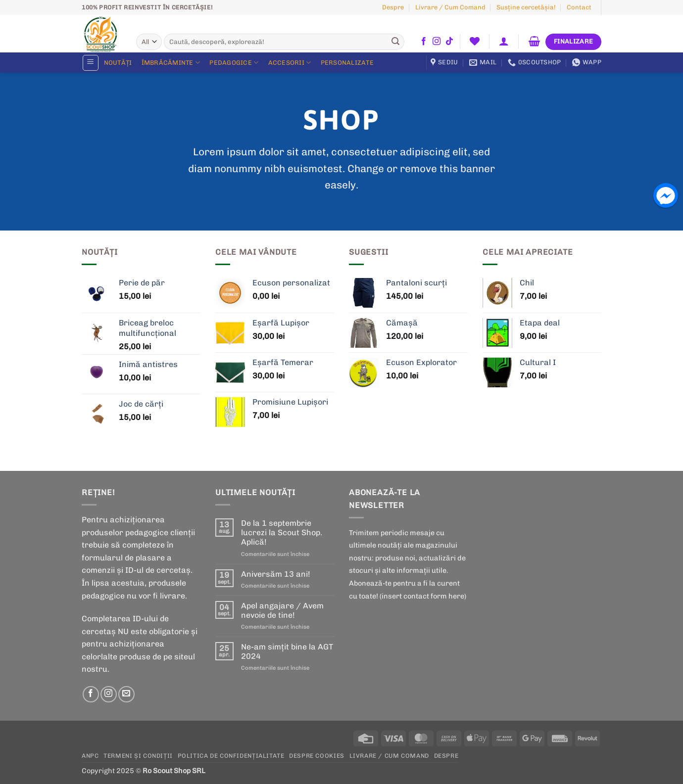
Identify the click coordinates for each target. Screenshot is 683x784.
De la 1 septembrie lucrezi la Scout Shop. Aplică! (282, 532)
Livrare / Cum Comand (450, 7)
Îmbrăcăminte (171, 63)
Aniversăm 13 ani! (276, 574)
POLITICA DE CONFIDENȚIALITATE (231, 756)
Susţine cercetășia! (526, 7)
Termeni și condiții (138, 756)
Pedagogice (234, 63)
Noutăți (118, 63)
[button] (504, 41)
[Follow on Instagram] (437, 42)
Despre (393, 7)
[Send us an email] (126, 694)
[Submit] (395, 42)
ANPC (90, 756)
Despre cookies (317, 756)
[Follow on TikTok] (449, 42)
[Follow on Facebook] (424, 42)
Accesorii (290, 63)
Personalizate (347, 63)
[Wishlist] (474, 41)
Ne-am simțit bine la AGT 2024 (287, 651)
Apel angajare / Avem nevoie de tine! (282, 610)
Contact (579, 7)
